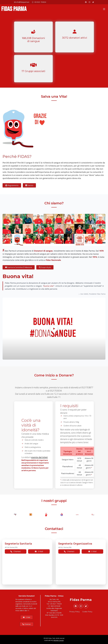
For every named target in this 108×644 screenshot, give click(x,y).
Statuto (29, 185)
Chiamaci (27, 624)
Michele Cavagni (59, 640)
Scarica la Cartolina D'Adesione (19, 267)
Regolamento (12, 185)
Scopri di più (45, 267)
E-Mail (27, 617)
